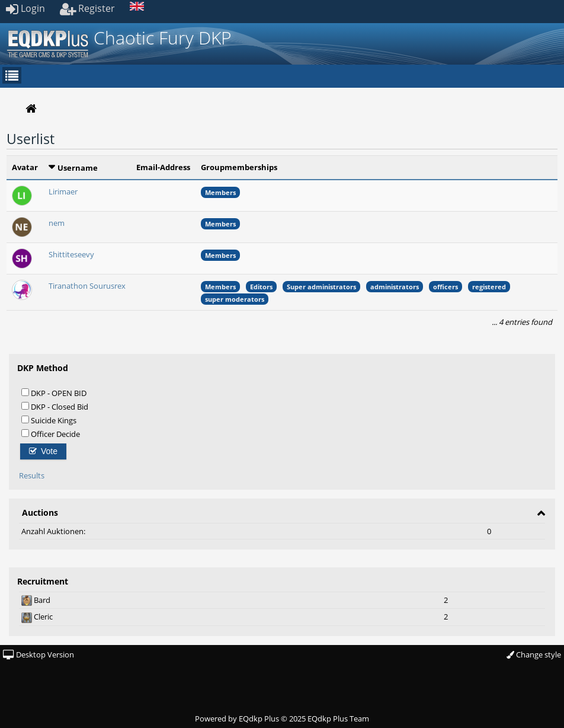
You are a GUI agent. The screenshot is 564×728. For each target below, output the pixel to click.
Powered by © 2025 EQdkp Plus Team (282, 719)
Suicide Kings (49, 420)
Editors (261, 287)
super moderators (235, 299)
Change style (534, 654)
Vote (43, 451)
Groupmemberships (239, 167)
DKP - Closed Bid (55, 406)
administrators (395, 287)
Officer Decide (51, 434)
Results (32, 475)
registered (489, 287)
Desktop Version (39, 654)
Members (220, 192)
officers (446, 287)
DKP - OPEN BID (54, 393)
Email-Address (163, 167)
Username (78, 168)
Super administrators (321, 287)
